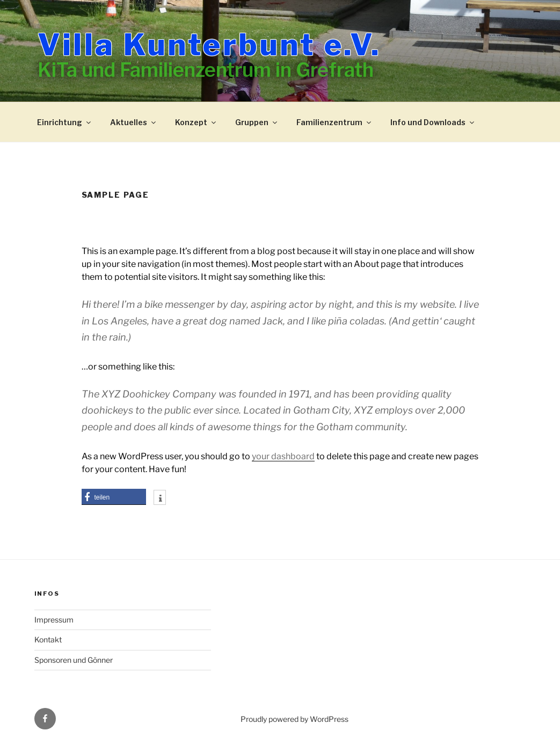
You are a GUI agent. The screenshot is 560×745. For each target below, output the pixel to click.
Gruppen (257, 122)
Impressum (54, 620)
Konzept (196, 122)
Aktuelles (134, 122)
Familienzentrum (334, 122)
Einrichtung (65, 122)
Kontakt (48, 639)
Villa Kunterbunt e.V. (209, 45)
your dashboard (283, 456)
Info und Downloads (433, 122)
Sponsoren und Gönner (74, 660)
